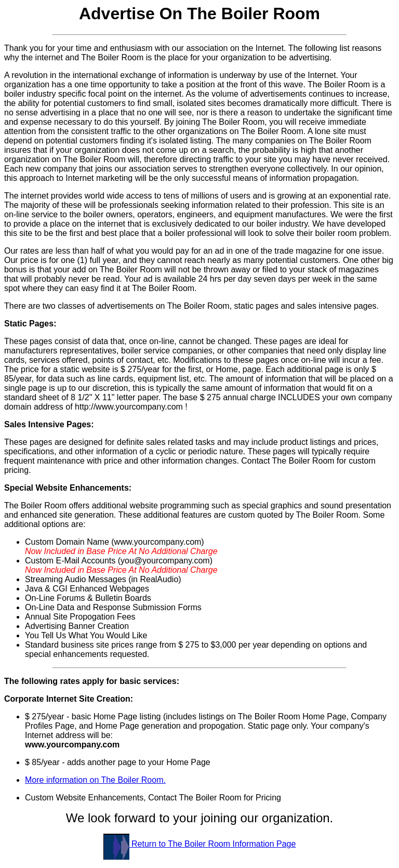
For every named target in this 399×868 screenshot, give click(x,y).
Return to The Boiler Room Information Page (200, 844)
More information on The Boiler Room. (95, 780)
